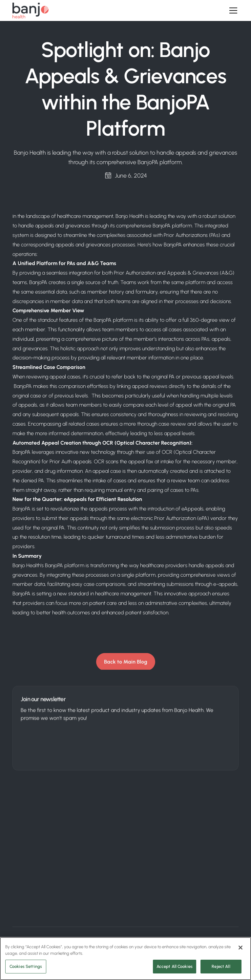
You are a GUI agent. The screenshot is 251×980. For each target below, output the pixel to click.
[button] (232, 10)
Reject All (221, 966)
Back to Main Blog (126, 663)
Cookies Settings (26, 966)
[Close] (241, 948)
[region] (125, 959)
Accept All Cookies (175, 966)
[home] (31, 10)
